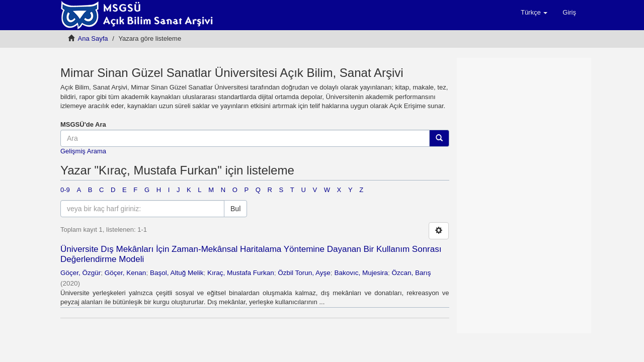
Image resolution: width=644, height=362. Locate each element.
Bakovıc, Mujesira (361, 273)
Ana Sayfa (93, 38)
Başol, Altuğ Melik (177, 273)
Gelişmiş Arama (83, 151)
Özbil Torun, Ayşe (304, 273)
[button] (534, 13)
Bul (235, 209)
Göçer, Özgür (80, 273)
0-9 (65, 190)
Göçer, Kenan (126, 273)
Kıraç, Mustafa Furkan (241, 273)
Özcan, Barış (411, 273)
